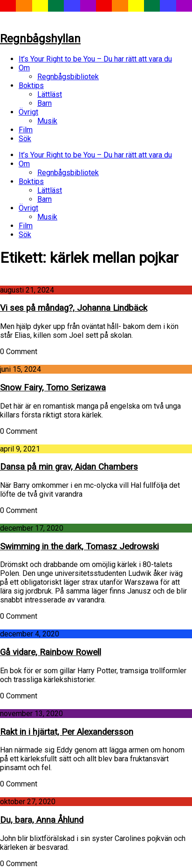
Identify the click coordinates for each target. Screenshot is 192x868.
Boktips (31, 85)
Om (24, 68)
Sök (25, 139)
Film (26, 130)
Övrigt (28, 112)
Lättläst (50, 94)
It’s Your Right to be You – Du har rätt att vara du (95, 59)
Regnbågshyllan (40, 39)
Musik (47, 121)
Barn (45, 103)
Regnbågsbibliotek (68, 77)
